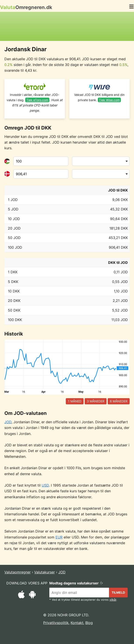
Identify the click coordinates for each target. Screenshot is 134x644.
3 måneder (96, 401)
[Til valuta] (41, 174)
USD (45, 485)
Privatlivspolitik (56, 623)
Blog (89, 623)
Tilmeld (118, 592)
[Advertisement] (67, 26)
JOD (8, 422)
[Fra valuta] (41, 161)
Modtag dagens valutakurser (76, 583)
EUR (59, 537)
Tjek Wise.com (109, 100)
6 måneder (119, 401)
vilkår (113, 600)
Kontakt (77, 623)
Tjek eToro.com (37, 100)
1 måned (75, 401)
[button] (131, 7)
